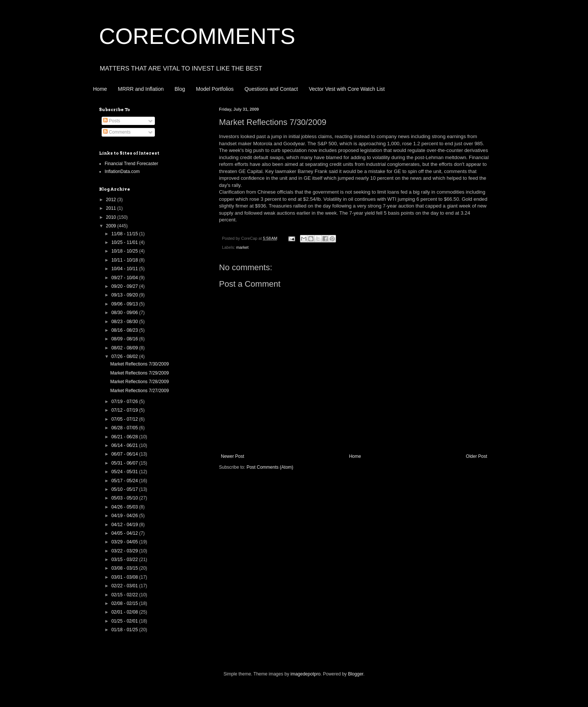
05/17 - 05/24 (125, 481)
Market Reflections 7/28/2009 (139, 382)
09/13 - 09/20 (125, 295)
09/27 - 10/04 (125, 278)
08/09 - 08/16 (125, 339)
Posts (112, 121)
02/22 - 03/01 (125, 586)
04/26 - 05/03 (125, 507)
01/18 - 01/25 (125, 630)
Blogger (356, 674)
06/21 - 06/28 (125, 437)
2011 (112, 208)
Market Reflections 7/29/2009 (139, 373)
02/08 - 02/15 (125, 603)
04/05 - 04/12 (125, 533)
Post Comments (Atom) (270, 467)
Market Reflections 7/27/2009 (139, 391)
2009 (112, 226)
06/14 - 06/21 (125, 445)
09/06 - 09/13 (125, 304)
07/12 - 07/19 (125, 410)
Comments (117, 132)
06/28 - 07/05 (125, 428)
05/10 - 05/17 (125, 489)
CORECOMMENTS (197, 36)
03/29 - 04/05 (125, 542)
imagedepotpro (306, 674)
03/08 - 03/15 (125, 568)
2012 (112, 200)
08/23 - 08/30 (125, 322)
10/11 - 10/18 (125, 260)
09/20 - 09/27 (125, 286)
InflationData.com (122, 171)
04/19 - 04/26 (125, 516)
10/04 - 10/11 (125, 269)
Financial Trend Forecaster (131, 164)
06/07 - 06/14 (125, 454)
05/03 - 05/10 (125, 498)
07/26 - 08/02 (125, 357)
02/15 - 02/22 (125, 595)
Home (100, 89)
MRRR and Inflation (141, 89)
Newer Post (232, 456)
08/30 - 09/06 (125, 313)
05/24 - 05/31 (125, 472)
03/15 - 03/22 (125, 560)
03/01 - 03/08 (125, 577)
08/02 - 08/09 (125, 348)
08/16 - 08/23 (125, 330)
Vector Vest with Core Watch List (347, 89)
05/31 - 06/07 (125, 463)
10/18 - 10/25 (125, 251)
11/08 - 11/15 (125, 234)
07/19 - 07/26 (125, 402)
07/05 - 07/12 (125, 419)
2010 (112, 217)
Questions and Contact (271, 89)
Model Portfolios (215, 89)
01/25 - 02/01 (125, 621)
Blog (180, 89)
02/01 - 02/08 (125, 612)
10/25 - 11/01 (125, 242)
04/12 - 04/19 (125, 525)
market (242, 247)
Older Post (476, 456)
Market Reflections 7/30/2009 (139, 364)
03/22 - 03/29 (125, 551)
